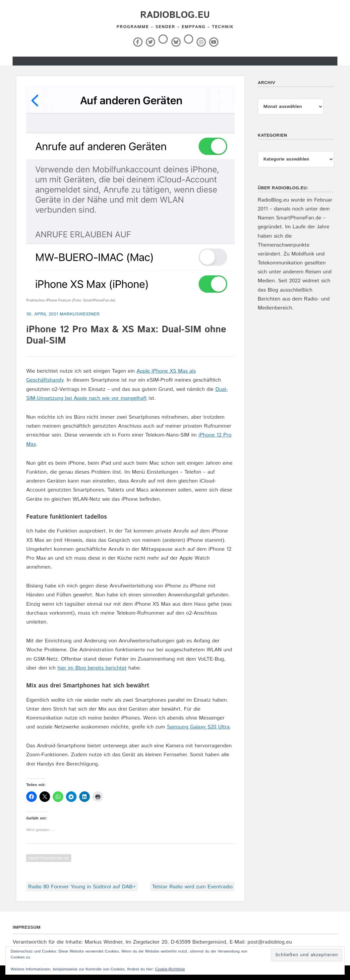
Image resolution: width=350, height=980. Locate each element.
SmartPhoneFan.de (49, 858)
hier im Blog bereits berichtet (92, 668)
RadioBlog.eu (175, 15)
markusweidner (80, 314)
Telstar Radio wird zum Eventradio (192, 887)
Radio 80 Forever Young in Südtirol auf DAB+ (82, 887)
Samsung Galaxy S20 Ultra (198, 727)
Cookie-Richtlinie (170, 969)
